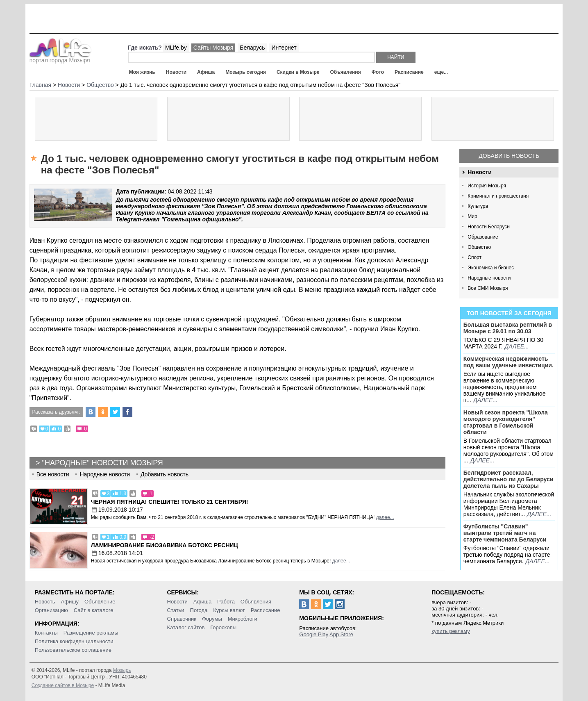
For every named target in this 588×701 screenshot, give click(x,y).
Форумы (212, 619)
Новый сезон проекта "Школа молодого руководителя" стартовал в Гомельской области (506, 422)
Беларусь (252, 48)
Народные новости (489, 278)
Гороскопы (223, 627)
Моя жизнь (142, 72)
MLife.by (176, 48)
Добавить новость (509, 156)
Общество (479, 247)
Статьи (176, 610)
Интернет (284, 48)
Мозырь (122, 670)
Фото (378, 72)
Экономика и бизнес (491, 268)
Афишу (70, 602)
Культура (478, 206)
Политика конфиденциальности (74, 641)
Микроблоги (243, 619)
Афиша (206, 72)
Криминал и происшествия (498, 196)
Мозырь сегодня (246, 72)
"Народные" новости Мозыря (103, 463)
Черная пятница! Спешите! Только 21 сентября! (170, 502)
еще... (441, 72)
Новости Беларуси (489, 227)
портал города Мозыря (60, 58)
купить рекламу (451, 631)
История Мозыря (487, 186)
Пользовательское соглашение (73, 650)
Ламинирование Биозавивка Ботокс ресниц (165, 545)
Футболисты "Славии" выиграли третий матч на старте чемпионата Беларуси (505, 533)
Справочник (182, 619)
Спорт (474, 257)
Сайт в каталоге (94, 610)
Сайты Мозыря (213, 48)
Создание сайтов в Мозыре (63, 685)
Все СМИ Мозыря (488, 288)
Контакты (46, 633)
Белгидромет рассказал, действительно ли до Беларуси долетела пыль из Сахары (509, 479)
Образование (483, 237)
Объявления (345, 72)
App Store (341, 634)
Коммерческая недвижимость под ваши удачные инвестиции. (509, 362)
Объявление (100, 602)
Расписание (409, 72)
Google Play (314, 634)
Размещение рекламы (91, 633)
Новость (45, 602)
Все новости (53, 474)
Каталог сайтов (186, 627)
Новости (176, 72)
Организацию (51, 610)
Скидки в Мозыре (298, 72)
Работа (226, 602)
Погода (199, 610)
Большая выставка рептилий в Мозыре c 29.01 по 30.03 (508, 328)
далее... (517, 346)
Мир (472, 216)
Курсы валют (229, 610)
